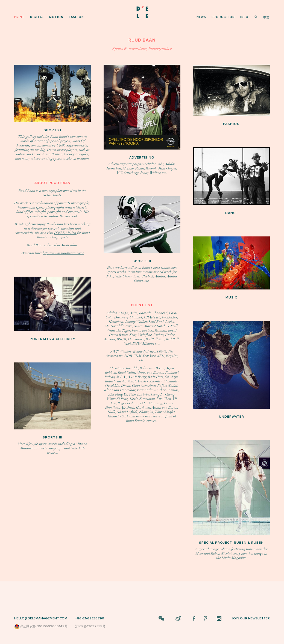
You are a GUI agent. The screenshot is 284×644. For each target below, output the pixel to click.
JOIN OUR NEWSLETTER (251, 618)
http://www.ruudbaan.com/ (63, 253)
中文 (267, 17)
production (223, 17)
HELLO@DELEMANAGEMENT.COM (41, 618)
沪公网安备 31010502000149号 (41, 627)
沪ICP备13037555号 (90, 626)
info (244, 17)
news (201, 17)
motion (56, 17)
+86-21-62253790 (90, 618)
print (19, 17)
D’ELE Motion (65, 233)
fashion (76, 17)
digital (37, 17)
